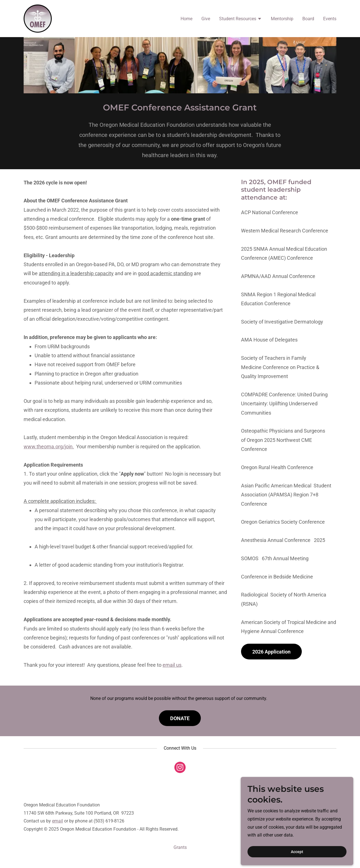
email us (172, 665)
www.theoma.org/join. (49, 447)
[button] (240, 19)
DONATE (180, 718)
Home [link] (186, 19)
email (58, 821)
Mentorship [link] (282, 19)
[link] (38, 18)
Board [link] (308, 19)
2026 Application (271, 652)
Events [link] (330, 19)
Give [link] (206, 19)
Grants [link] (180, 847)
